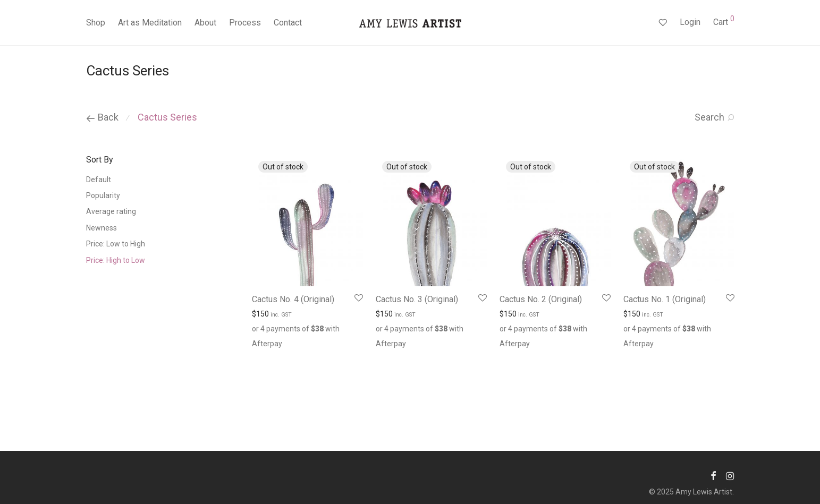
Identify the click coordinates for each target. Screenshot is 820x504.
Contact (288, 23)
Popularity (103, 195)
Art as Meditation (150, 23)
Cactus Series (167, 117)
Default (99, 180)
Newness (102, 228)
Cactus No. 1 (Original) (665, 299)
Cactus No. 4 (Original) (293, 299)
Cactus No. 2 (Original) (541, 299)
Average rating (111, 211)
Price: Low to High (116, 244)
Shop (96, 23)
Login (690, 22)
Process (245, 23)
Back (102, 117)
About (205, 23)
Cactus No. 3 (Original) (417, 299)
